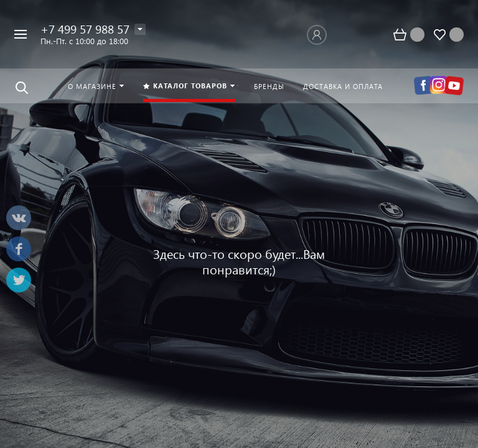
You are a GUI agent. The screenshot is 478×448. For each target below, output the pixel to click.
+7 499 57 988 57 (85, 29)
